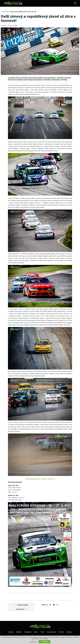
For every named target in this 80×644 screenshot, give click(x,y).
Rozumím (45, 642)
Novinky (8, 12)
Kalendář (18, 628)
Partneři (62, 628)
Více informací (33, 642)
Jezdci (35, 628)
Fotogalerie (27, 628)
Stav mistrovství (52, 628)
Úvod (3, 12)
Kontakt (70, 628)
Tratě (42, 628)
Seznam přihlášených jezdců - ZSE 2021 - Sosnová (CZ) (40, 479)
